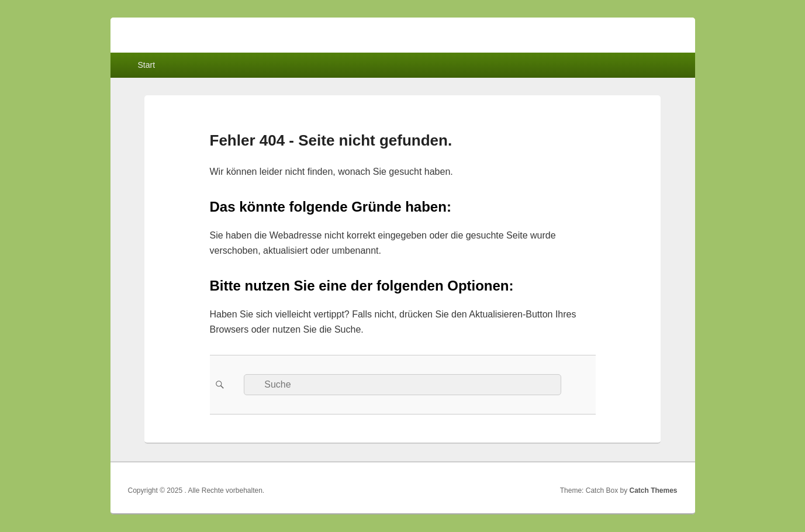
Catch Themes (653, 490)
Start (146, 65)
